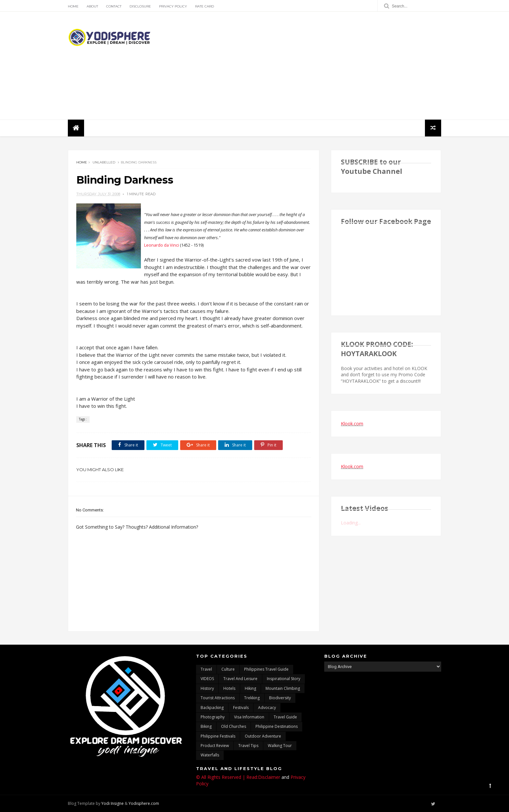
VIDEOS (207, 679)
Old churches (234, 726)
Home (73, 6)
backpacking (212, 708)
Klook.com (352, 424)
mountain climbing (283, 688)
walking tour (280, 746)
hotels (229, 688)
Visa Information (249, 717)
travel (206, 669)
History (207, 688)
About (92, 6)
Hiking (250, 688)
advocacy (267, 708)
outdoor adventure (263, 736)
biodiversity (280, 698)
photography (213, 717)
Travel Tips (248, 746)
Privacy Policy (173, 6)
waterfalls (210, 755)
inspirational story (284, 679)
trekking (252, 698)
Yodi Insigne (112, 803)
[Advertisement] (323, 66)
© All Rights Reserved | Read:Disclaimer (238, 777)
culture (228, 669)
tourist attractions (218, 698)
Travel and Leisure (240, 679)
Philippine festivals (218, 736)
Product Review (215, 746)
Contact (114, 6)
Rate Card (205, 6)
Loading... (351, 523)
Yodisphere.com (144, 803)
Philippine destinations (277, 726)
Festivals (241, 708)
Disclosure (140, 6)
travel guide (285, 717)
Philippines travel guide (266, 669)
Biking (206, 726)
